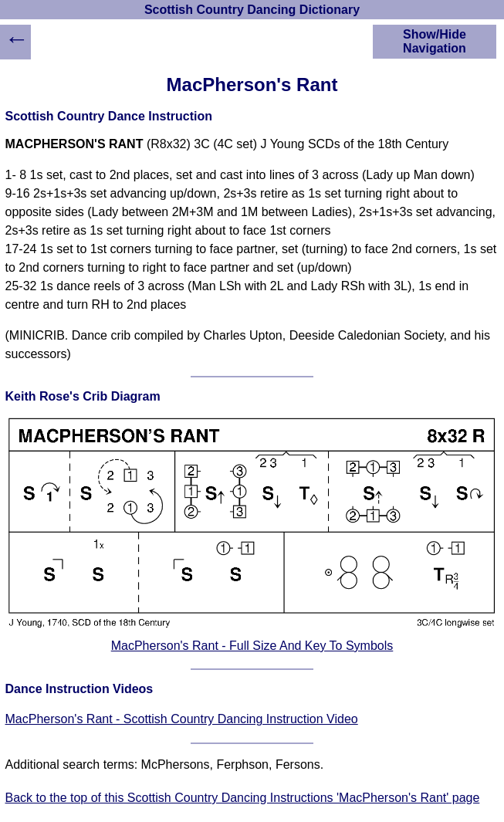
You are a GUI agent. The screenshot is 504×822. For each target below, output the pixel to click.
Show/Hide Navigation (435, 41)
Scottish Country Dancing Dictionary (252, 10)
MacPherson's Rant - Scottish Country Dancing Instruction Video (182, 719)
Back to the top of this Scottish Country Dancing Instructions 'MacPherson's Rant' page (243, 798)
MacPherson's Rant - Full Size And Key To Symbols (252, 646)
